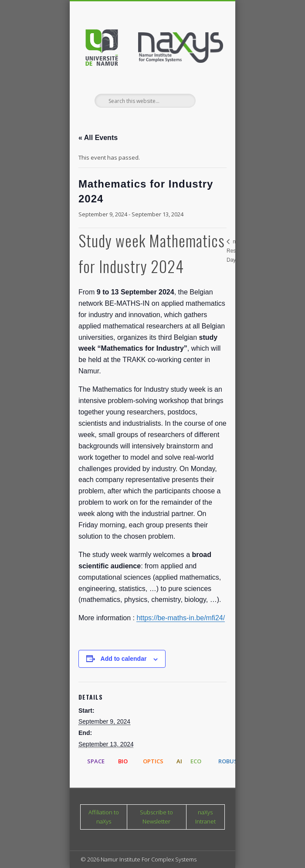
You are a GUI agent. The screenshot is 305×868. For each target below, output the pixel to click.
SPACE (96, 761)
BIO (123, 761)
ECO (196, 761)
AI (179, 761)
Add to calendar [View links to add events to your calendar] (124, 659)
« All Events (98, 138)
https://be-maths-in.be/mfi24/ (181, 618)
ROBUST (230, 761)
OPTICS (153, 761)
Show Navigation (203, 78)
